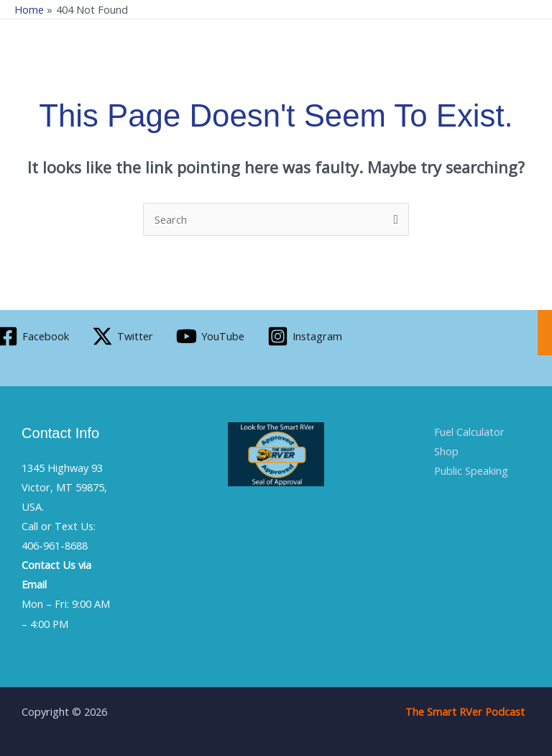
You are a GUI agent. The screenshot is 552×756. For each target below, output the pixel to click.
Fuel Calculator (469, 432)
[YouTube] (210, 336)
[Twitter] (123, 336)
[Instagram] (305, 336)
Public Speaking (471, 470)
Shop (446, 451)
